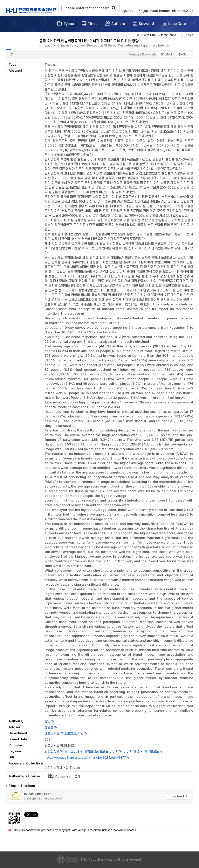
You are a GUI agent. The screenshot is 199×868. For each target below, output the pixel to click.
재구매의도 (152, 752)
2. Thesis (73, 768)
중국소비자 (72, 752)
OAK (31, 11)
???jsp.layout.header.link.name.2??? (166, 11)
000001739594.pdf (37, 794)
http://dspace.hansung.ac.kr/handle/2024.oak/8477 (85, 758)
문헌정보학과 (53, 768)
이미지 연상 (131, 752)
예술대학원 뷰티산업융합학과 (64, 734)
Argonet (127, 11)
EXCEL (183, 55)
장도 (48, 721)
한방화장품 (52, 752)
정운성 (49, 727)
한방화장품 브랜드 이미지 (101, 752)
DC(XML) (166, 55)
